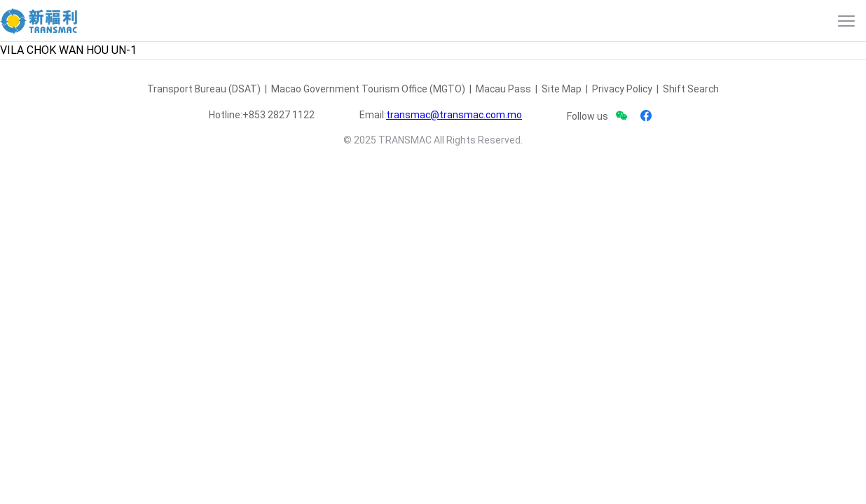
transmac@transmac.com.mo (454, 115)
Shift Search (691, 89)
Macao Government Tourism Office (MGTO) (368, 89)
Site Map (562, 89)
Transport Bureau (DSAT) (204, 89)
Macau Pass (503, 89)
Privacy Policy (622, 89)
